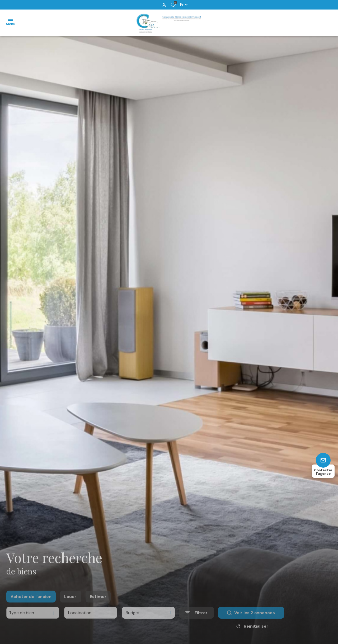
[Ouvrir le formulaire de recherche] (196, 619)
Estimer (98, 603)
